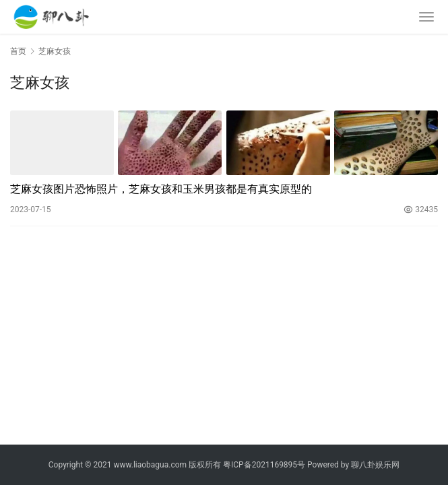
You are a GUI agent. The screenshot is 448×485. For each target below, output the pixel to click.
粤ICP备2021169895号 (264, 465)
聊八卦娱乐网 (375, 465)
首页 (18, 51)
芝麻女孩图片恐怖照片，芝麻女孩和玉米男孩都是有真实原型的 (161, 189)
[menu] (426, 17)
